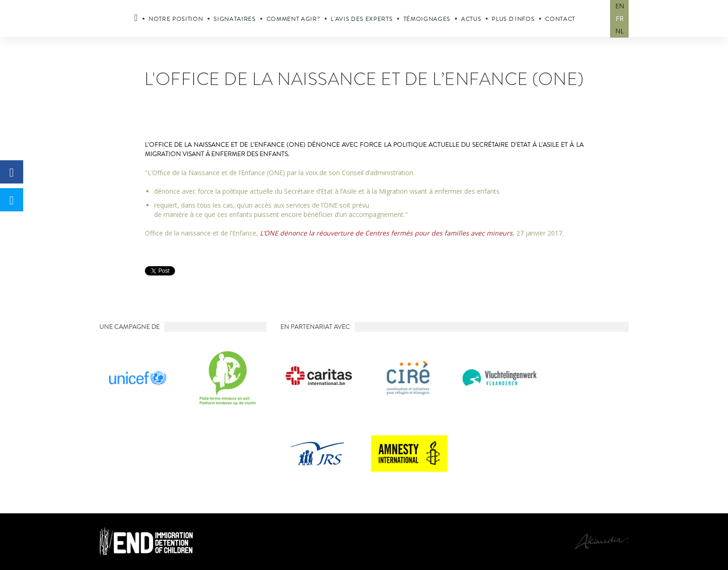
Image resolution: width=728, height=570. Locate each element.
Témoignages (427, 19)
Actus (471, 19)
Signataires (234, 19)
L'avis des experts (361, 19)
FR (620, 18)
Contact (560, 19)
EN (620, 6)
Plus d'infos (513, 19)
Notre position (176, 19)
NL (620, 31)
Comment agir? (293, 19)
